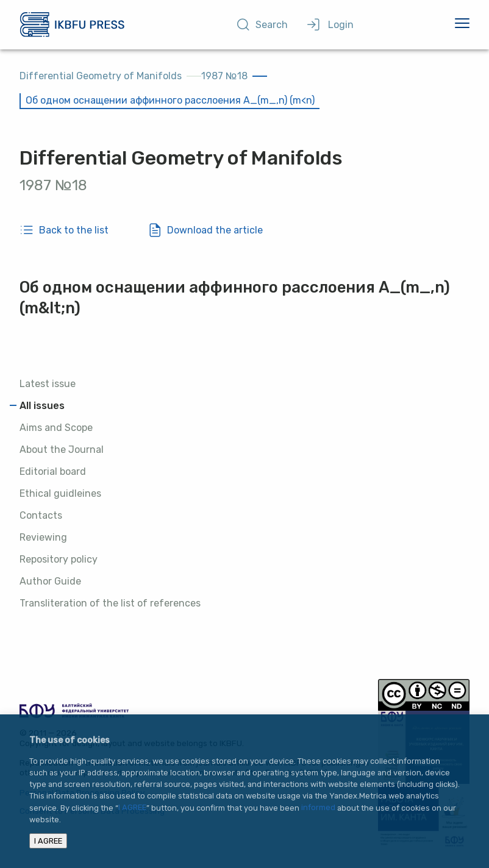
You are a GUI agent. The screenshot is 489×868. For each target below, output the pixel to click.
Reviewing (43, 537)
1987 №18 (224, 76)
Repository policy (59, 559)
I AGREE (132, 808)
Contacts (41, 515)
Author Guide (50, 581)
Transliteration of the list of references (110, 603)
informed (318, 808)
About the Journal (62, 450)
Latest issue (48, 384)
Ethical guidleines (60, 493)
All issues (42, 406)
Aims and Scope (56, 428)
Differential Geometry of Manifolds (101, 76)
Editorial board (53, 471)
